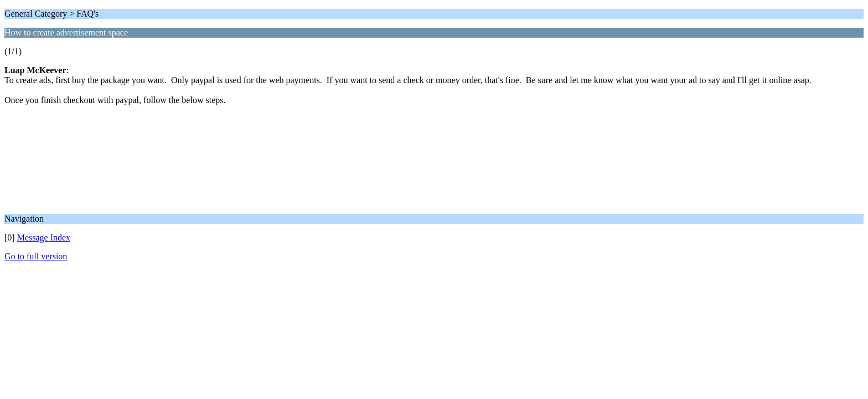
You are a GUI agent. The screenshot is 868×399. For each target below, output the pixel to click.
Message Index (44, 237)
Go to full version (36, 256)
